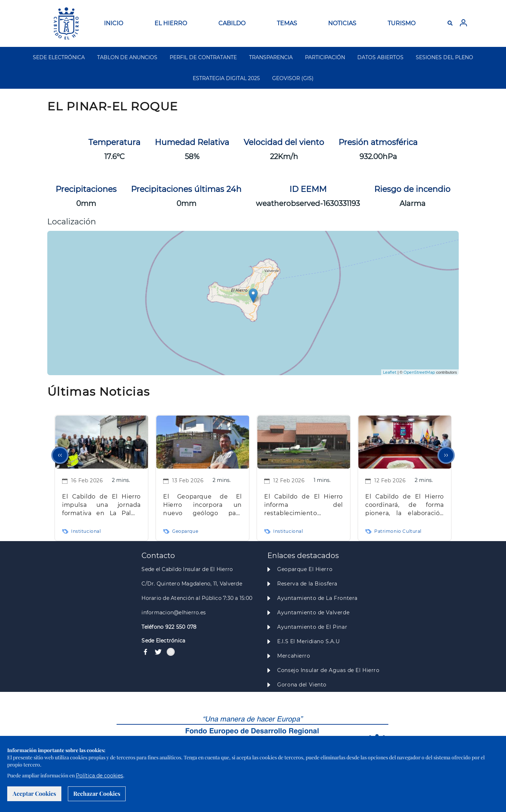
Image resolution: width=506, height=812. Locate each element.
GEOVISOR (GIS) (293, 78)
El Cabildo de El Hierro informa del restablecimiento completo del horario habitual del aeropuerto (304, 505)
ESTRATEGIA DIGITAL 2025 (226, 78)
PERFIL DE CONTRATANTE (203, 57)
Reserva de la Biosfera (307, 584)
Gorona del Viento (302, 685)
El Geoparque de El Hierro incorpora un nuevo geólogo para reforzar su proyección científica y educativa (202, 505)
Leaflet (390, 372)
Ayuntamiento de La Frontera (317, 598)
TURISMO (402, 23)
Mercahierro (294, 656)
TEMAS (287, 23)
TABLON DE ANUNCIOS (127, 57)
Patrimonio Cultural (398, 531)
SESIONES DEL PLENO (444, 57)
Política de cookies (99, 776)
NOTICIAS (342, 23)
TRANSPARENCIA (271, 57)
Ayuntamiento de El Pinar (312, 627)
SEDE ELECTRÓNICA (59, 57)
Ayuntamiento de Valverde (313, 613)
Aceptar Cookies (34, 793)
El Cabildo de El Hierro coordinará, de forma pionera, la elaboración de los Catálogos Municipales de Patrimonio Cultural (405, 505)
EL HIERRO (171, 23)
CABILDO (232, 23)
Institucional (86, 531)
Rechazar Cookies (97, 793)
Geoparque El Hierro (305, 569)
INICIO (114, 23)
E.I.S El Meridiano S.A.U (308, 641)
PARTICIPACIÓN (325, 57)
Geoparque (185, 531)
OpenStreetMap (419, 372)
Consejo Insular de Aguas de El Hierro (328, 670)
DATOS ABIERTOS (380, 57)
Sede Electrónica (163, 641)
